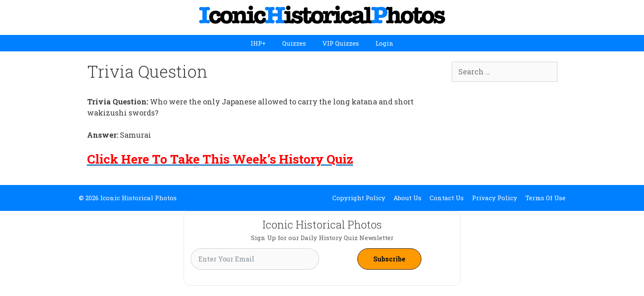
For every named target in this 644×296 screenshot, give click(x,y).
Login (384, 43)
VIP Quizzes (341, 43)
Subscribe (389, 259)
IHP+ (258, 43)
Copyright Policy (359, 198)
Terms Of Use (545, 198)
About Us (407, 198)
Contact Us (447, 198)
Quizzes (294, 43)
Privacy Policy (494, 198)
